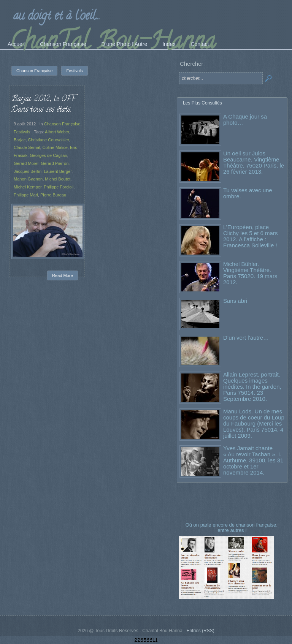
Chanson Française (62, 124)
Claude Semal (27, 147)
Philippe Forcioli (59, 187)
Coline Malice (55, 147)
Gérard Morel (26, 163)
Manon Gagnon (28, 179)
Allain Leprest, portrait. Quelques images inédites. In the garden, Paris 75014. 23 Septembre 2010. (252, 387)
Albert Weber (57, 132)
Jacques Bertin (28, 171)
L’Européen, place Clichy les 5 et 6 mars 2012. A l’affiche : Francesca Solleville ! (250, 236)
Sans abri (235, 301)
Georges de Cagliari (48, 155)
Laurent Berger (58, 171)
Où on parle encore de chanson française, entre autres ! (232, 528)
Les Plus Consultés (202, 103)
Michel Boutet (58, 179)
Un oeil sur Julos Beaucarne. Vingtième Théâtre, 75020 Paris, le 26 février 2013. (254, 162)
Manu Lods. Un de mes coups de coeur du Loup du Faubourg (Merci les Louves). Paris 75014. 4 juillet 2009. (254, 423)
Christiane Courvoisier (48, 140)
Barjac (20, 140)
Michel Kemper (28, 187)
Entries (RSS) (200, 631)
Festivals (22, 132)
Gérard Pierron (55, 163)
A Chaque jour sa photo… (245, 119)
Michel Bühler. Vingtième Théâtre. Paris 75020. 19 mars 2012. (250, 273)
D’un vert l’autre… (246, 338)
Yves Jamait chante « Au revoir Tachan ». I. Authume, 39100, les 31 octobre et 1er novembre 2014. (253, 460)
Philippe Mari (26, 195)
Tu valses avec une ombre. (248, 193)
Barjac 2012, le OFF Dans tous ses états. (44, 104)
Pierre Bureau (53, 195)
